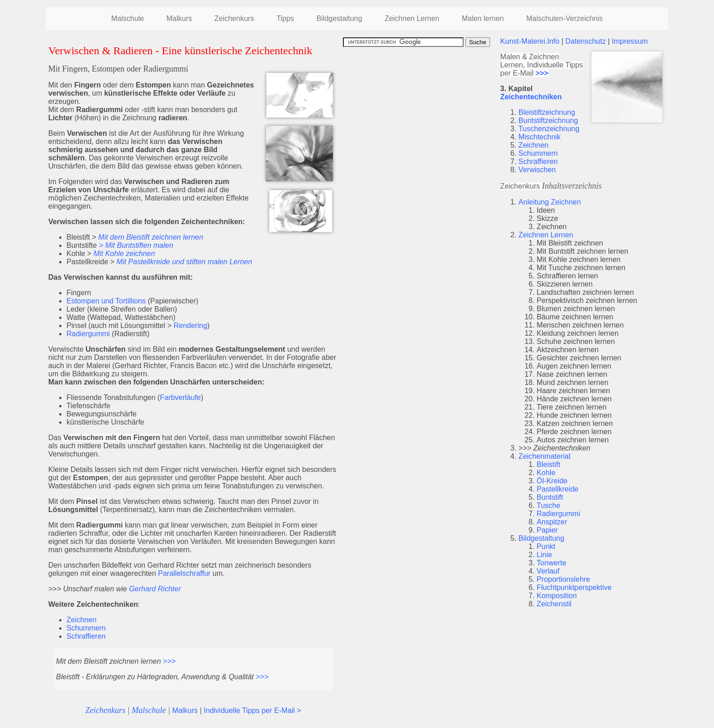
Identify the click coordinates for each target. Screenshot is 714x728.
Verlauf (548, 571)
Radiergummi (88, 334)
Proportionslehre (564, 579)
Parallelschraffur (184, 573)
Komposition (557, 596)
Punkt (546, 546)
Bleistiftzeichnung (547, 112)
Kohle (546, 473)
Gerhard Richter (155, 589)
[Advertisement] (419, 111)
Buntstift (550, 497)
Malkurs (179, 18)
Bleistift (549, 464)
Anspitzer (552, 522)
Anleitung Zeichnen (550, 202)
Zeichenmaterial (545, 456)
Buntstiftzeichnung (548, 120)
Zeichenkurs (234, 18)
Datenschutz (586, 41)
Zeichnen (82, 620)
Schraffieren (86, 636)
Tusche (549, 505)
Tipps (285, 18)
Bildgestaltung (339, 18)
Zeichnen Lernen (412, 18)
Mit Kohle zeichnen (124, 254)
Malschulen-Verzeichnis (565, 18)
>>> (169, 661)
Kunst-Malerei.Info (530, 41)
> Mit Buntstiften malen (136, 245)
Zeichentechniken (531, 97)
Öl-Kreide (552, 481)
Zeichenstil (554, 604)
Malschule (127, 18)
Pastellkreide (558, 489)
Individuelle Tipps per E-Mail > (252, 710)
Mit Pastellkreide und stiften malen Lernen (184, 262)
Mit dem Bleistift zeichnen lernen (151, 237)
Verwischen (537, 170)
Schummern (86, 628)
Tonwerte (552, 563)
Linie (545, 555)
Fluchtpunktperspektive (574, 587)
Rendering (190, 326)
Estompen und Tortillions (106, 301)
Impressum (630, 41)
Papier (547, 530)
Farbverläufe (180, 397)
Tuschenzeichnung (549, 129)
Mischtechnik (540, 137)
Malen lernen (483, 18)
